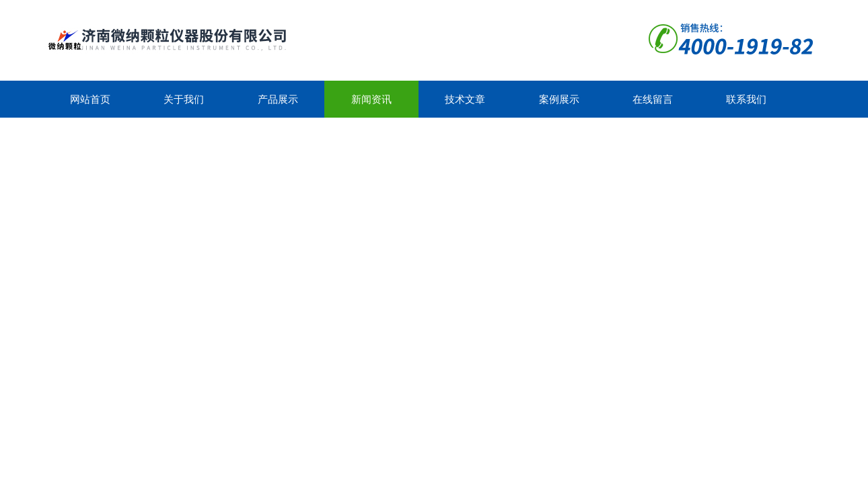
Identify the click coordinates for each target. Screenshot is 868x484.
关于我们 (184, 99)
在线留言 (653, 99)
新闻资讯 (371, 99)
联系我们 (746, 99)
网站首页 (90, 99)
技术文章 (465, 99)
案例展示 (559, 99)
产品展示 (278, 99)
